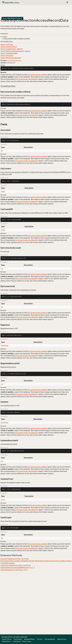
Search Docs (62, 639)
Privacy (40, 639)
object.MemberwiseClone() (11, 58)
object (5, 37)
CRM (16, 61)
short (3, 191)
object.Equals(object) (9, 47)
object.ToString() (7, 44)
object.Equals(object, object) (12, 49)
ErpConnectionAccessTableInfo (26, 79)
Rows (20, 61)
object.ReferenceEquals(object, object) (15, 51)
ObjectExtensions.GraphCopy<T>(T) (14, 570)
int (2, 151)
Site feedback (50, 639)
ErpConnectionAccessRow (37, 75)
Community (18, 639)
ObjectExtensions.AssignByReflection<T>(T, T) (18, 568)
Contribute (17, 641)
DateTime (5, 345)
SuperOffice (11, 61)
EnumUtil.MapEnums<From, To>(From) (15, 559)
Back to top (27, 641)
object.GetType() (7, 56)
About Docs (6, 641)
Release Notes (29, 639)
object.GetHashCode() (9, 53)
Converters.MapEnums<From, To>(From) (16, 565)
